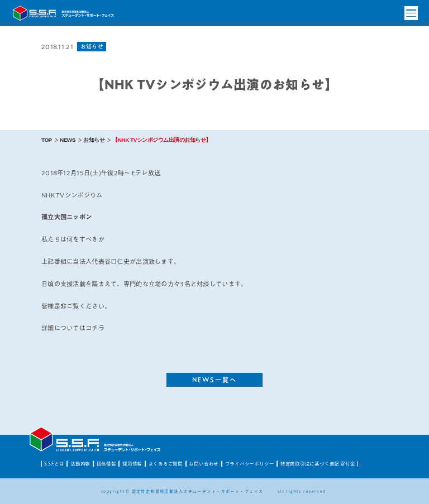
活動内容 (80, 464)
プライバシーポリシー (250, 464)
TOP (47, 140)
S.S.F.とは (54, 464)
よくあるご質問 (166, 464)
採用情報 (132, 464)
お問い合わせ (204, 464)
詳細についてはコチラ (73, 328)
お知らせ (94, 140)
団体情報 (106, 464)
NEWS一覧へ (215, 380)
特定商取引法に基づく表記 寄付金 (318, 464)
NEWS (68, 140)
